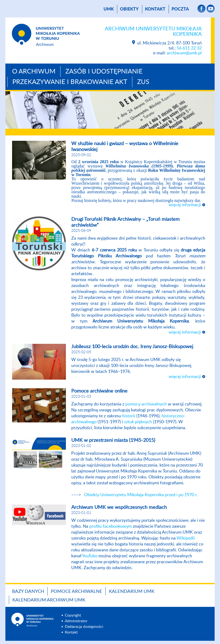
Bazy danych (28, 591)
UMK (109, 9)
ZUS (143, 82)
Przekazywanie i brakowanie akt (70, 82)
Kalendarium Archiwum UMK (49, 600)
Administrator (76, 621)
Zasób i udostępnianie (104, 72)
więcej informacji (185, 205)
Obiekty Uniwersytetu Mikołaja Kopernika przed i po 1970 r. (141, 495)
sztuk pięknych (138, 422)
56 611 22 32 (189, 48)
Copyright (73, 615)
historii (129, 416)
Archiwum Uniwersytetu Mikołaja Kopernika (153, 32)
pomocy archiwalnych (146, 404)
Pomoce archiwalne (77, 591)
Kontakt (155, 9)
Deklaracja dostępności (84, 627)
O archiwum (34, 72)
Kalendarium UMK (132, 591)
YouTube (90, 556)
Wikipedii (186, 538)
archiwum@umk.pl (184, 53)
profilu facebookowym (111, 526)
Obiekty (129, 9)
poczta (180, 9)
